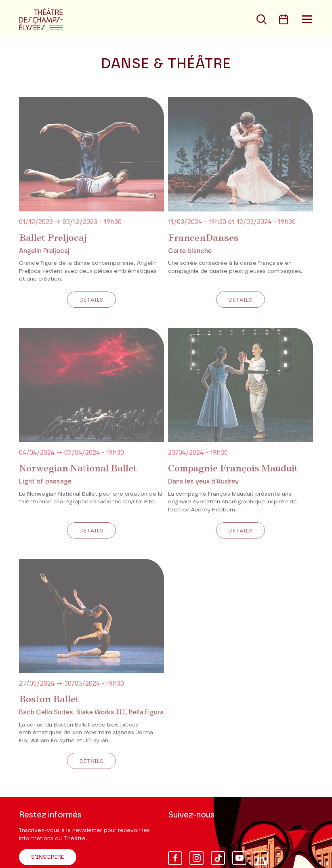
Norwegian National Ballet (78, 468)
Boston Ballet (49, 699)
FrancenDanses (203, 238)
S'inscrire (48, 857)
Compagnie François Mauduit (233, 468)
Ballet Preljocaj (53, 238)
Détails (91, 300)
